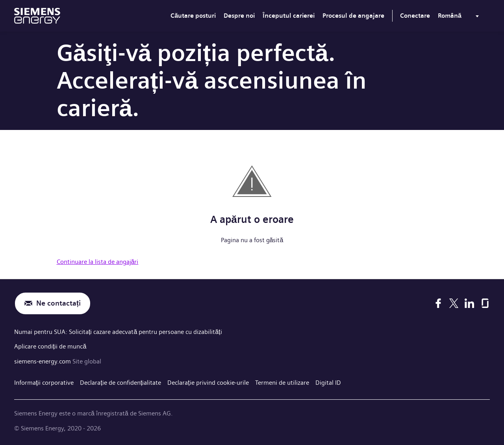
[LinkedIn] (469, 303)
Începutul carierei (289, 16)
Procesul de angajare (353, 16)
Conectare (415, 16)
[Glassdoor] (485, 303)
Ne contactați (58, 303)
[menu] (460, 17)
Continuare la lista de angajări (98, 262)
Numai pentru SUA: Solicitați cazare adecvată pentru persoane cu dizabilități (118, 332)
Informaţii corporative (44, 383)
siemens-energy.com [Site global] (43, 361)
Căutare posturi (193, 16)
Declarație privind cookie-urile (208, 383)
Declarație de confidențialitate (120, 383)
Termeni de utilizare (282, 383)
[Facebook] (438, 303)
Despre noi (239, 16)
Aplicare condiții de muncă (50, 346)
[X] (454, 303)
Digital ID (328, 383)
